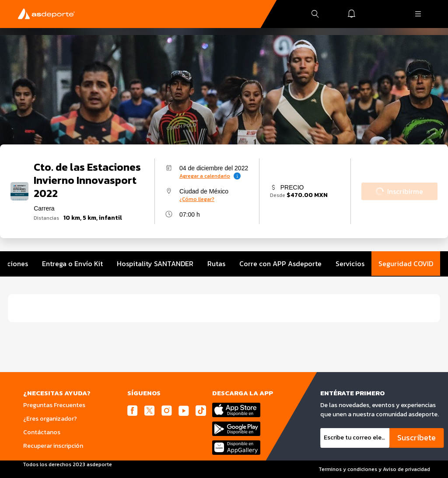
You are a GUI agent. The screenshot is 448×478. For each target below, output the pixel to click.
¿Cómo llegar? (197, 199)
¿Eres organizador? (50, 419)
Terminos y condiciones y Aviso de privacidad (374, 469)
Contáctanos (42, 432)
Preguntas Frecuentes (54, 405)
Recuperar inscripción (53, 446)
